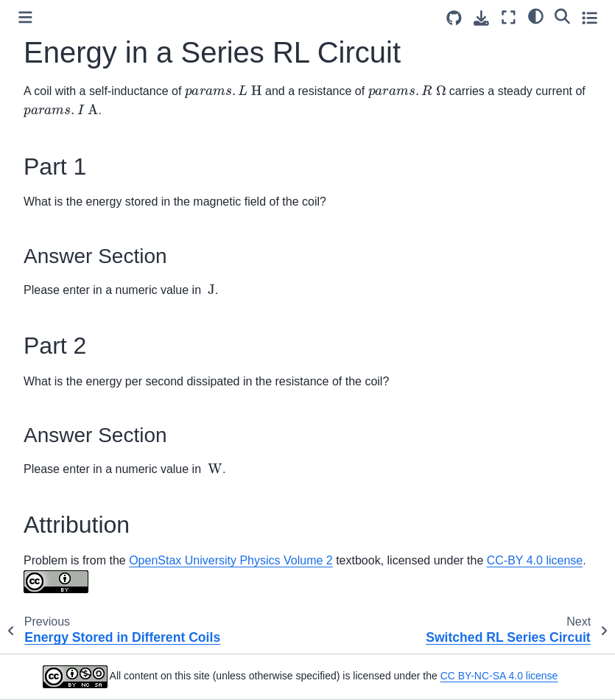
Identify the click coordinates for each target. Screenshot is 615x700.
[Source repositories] (454, 18)
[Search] (562, 15)
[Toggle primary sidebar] (25, 17)
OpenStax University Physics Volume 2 (231, 560)
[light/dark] (536, 15)
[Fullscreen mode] (509, 17)
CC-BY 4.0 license (535, 560)
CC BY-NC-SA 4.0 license (499, 676)
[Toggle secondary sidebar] (590, 17)
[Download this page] (481, 18)
